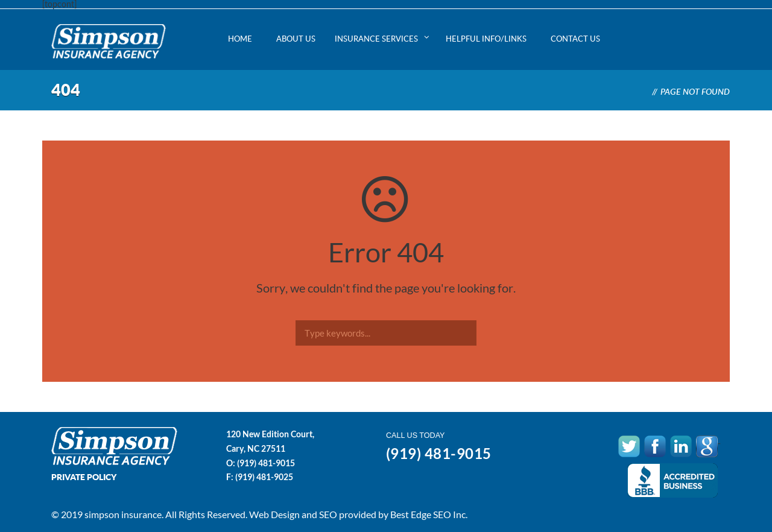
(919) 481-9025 (264, 477)
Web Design (274, 514)
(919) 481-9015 (266, 463)
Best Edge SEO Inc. (429, 514)
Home (240, 39)
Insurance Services (376, 39)
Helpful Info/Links (486, 39)
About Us (296, 39)
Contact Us (575, 39)
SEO (328, 514)
